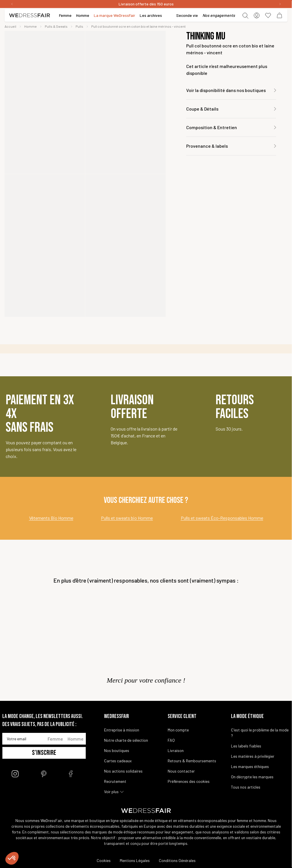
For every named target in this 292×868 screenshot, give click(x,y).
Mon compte (178, 730)
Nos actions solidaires (123, 771)
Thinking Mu (206, 37)
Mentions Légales (135, 860)
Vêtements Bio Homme (51, 518)
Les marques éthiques (250, 766)
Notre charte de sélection (126, 740)
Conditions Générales (177, 860)
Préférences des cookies (189, 781)
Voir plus (111, 792)
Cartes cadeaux (118, 761)
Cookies (104, 860)
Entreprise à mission (122, 730)
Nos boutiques (117, 750)
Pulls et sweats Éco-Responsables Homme (222, 518)
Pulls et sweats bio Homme (127, 518)
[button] (12, 858)
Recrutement (115, 781)
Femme (55, 739)
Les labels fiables (246, 746)
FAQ (171, 740)
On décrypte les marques (252, 777)
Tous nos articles (246, 787)
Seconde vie (187, 15)
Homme (76, 739)
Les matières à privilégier (253, 756)
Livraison (176, 750)
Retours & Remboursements (192, 761)
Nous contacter (181, 771)
